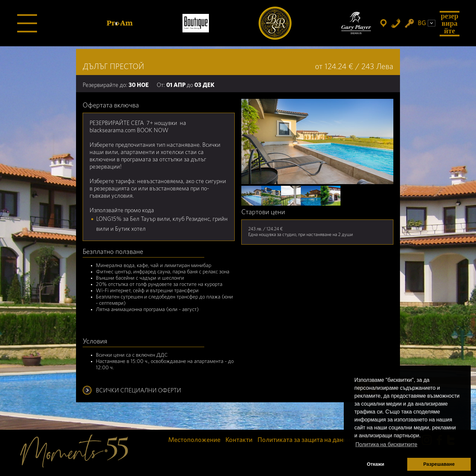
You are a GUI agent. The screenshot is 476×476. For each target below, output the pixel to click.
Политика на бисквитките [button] (386, 444)
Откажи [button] (376, 464)
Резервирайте (449, 23)
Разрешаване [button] (439, 464)
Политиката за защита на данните (307, 440)
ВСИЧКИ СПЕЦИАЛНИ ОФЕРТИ (139, 391)
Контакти (239, 440)
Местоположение (194, 440)
